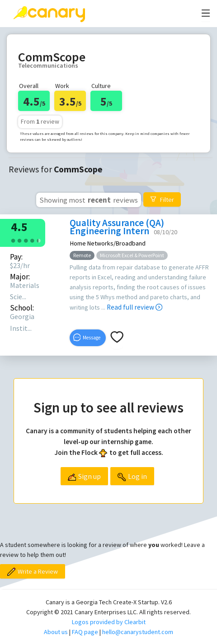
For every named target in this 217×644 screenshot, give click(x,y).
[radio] (13, 240)
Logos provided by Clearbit (109, 622)
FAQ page (85, 632)
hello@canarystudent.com (138, 632)
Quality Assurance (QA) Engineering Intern (117, 227)
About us (56, 632)
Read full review (134, 307)
